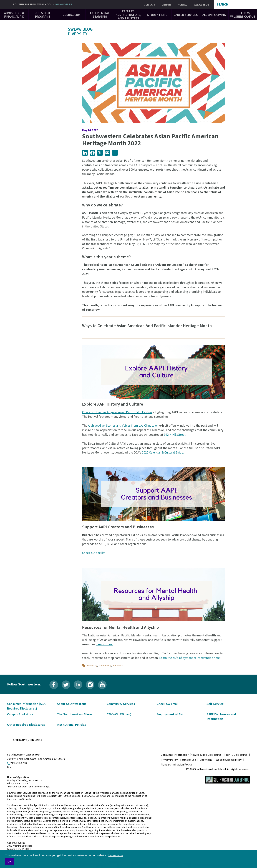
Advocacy (92, 665)
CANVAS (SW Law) (119, 714)
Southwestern (42, 4)
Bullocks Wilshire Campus (243, 15)
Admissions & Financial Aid (14, 15)
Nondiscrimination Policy (176, 764)
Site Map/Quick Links (27, 740)
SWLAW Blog (201, 5)
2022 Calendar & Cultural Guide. (163, 452)
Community (105, 665)
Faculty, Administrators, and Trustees (128, 15)
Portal (182, 5)
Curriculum (71, 15)
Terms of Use (188, 760)
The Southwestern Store (74, 714)
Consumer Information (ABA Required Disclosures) (192, 755)
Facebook (54, 685)
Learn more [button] (116, 855)
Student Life (157, 15)
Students (118, 665)
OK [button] (9, 862)
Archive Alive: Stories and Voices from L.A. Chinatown (123, 425)
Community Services (121, 704)
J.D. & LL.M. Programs (43, 15)
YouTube (102, 685)
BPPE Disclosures (237, 755)
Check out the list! (94, 553)
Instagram (90, 685)
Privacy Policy (169, 760)
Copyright (206, 760)
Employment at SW (170, 714)
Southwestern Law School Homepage (227, 780)
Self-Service (215, 704)
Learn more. (104, 644)
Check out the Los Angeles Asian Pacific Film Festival (117, 412)
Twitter (66, 685)
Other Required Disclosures (26, 725)
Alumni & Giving (214, 15)
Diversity (78, 34)
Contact (149, 5)
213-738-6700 (19, 763)
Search (223, 4)
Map (10, 767)
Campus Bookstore (20, 714)
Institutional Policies (71, 725)
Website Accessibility (229, 760)
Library (166, 5)
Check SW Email (167, 704)
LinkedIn (78, 685)
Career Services (186, 15)
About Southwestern (71, 704)
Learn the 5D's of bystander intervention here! (190, 658)
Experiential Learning (100, 15)
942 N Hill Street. (175, 435)
